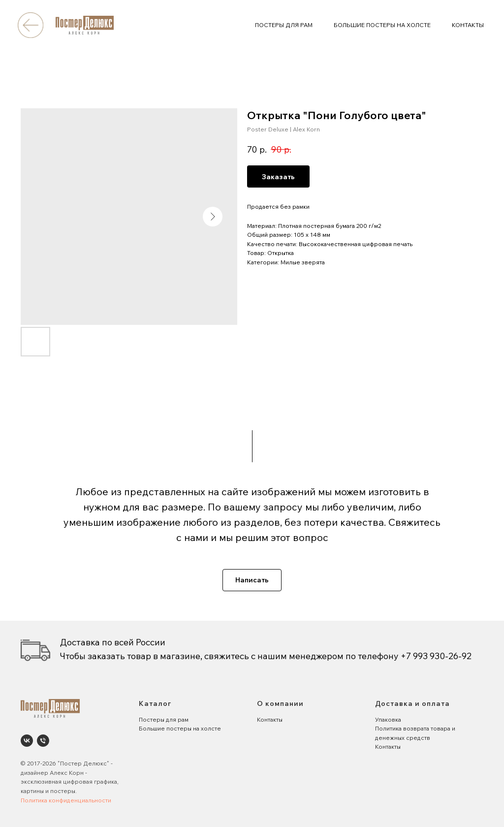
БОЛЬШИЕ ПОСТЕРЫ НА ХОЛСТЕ (382, 25)
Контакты (270, 719)
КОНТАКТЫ (468, 25)
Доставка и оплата (412, 703)
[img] (30, 25)
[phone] (43, 741)
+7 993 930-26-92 (436, 656)
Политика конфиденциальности (66, 800)
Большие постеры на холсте (180, 728)
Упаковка (388, 719)
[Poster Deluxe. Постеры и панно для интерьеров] (27, 741)
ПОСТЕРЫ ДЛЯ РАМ (284, 25)
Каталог (155, 703)
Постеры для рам (164, 719)
